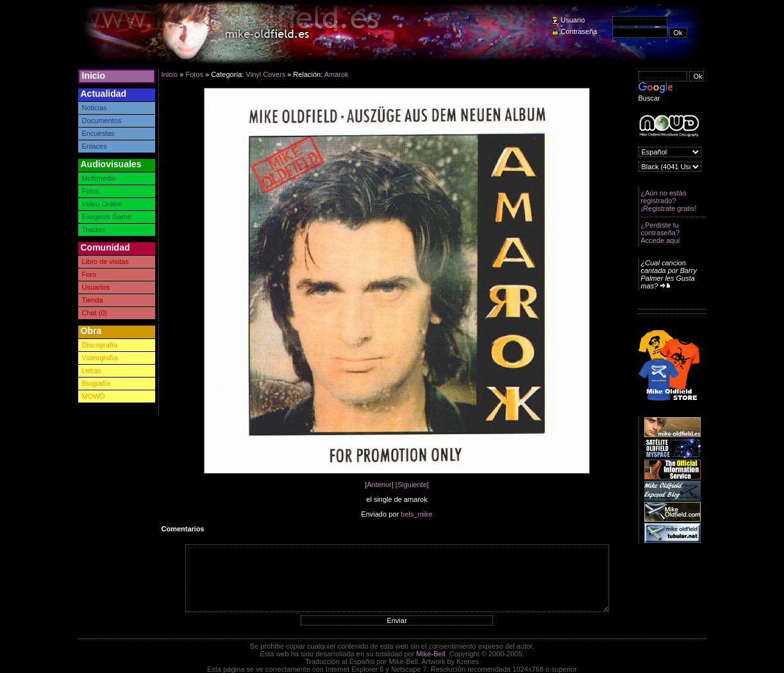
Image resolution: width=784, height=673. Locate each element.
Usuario (573, 20)
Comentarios (183, 529)
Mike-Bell (430, 654)
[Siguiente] (412, 485)
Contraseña (579, 31)
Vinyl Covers (266, 74)
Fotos (91, 191)
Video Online (102, 204)
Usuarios (96, 287)
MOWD (94, 396)
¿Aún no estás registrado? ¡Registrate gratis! (669, 201)
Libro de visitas (105, 262)
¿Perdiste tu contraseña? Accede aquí (661, 233)
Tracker (94, 229)
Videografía (100, 358)
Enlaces (95, 146)
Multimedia (99, 178)
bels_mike (417, 514)
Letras (92, 370)
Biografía (96, 383)
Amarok (337, 74)
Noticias (95, 108)
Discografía (100, 345)
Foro (89, 274)
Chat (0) (95, 313)
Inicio (94, 76)
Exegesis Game (107, 217)
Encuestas (98, 133)
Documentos (102, 120)
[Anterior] (379, 485)
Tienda (93, 300)
